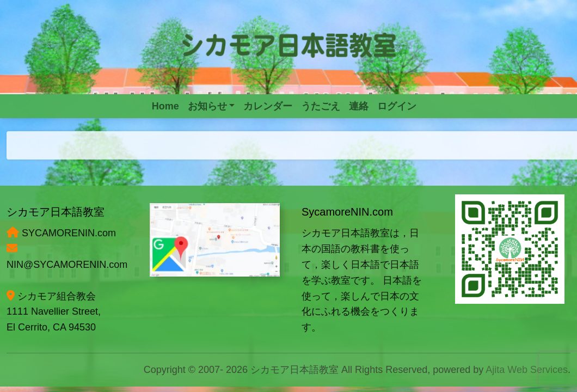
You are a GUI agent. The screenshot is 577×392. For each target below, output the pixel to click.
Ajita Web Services (527, 370)
